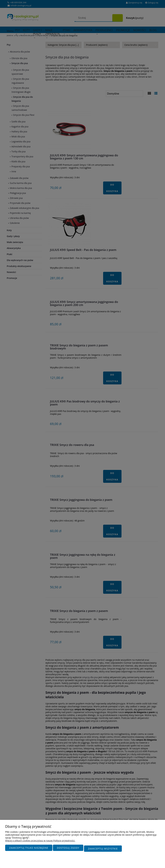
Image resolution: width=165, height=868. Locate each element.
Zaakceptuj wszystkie (103, 849)
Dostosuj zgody (68, 849)
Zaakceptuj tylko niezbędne (29, 849)
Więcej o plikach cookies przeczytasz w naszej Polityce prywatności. (40, 842)
